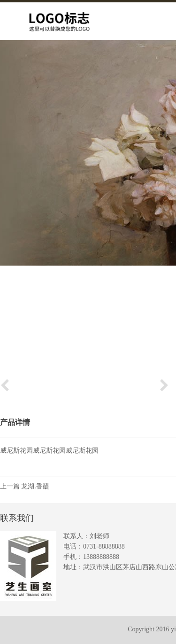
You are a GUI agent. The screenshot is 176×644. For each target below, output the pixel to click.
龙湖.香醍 (35, 486)
